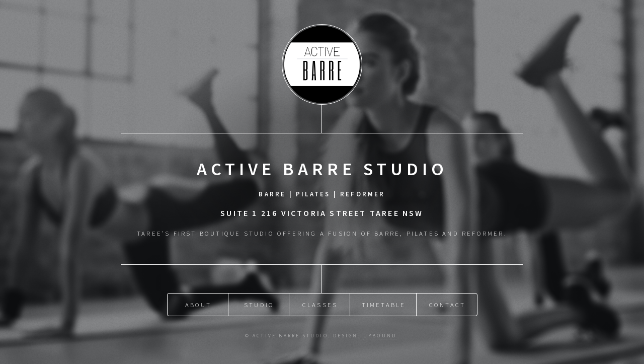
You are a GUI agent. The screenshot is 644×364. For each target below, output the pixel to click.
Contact (447, 305)
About (198, 305)
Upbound (380, 336)
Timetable (384, 305)
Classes (320, 305)
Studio (259, 305)
